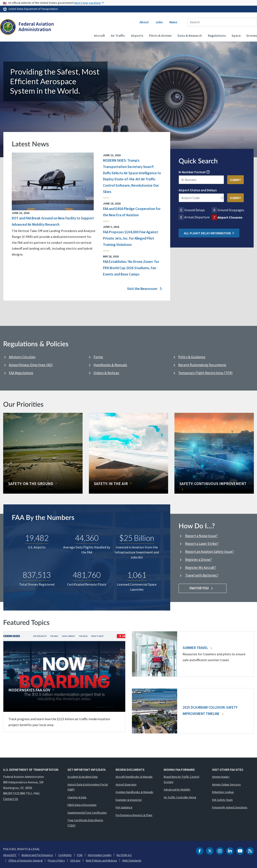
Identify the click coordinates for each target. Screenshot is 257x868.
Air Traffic (118, 35)
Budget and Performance (37, 855)
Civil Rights (65, 855)
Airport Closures (230, 217)
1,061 (137, 575)
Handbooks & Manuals (110, 365)
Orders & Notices (106, 373)
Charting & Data (77, 797)
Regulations (217, 35)
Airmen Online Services (226, 784)
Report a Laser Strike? (202, 544)
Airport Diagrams (126, 784)
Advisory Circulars (22, 357)
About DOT (10, 855)
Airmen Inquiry (221, 777)
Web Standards (132, 860)
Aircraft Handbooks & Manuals (134, 777)
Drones (252, 35)
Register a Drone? (198, 560)
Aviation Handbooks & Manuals (134, 792)
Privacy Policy (56, 860)
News (173, 22)
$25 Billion (137, 538)
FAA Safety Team (222, 800)
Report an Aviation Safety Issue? (210, 552)
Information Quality (100, 855)
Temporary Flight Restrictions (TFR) (205, 373)
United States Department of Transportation (33, 9)
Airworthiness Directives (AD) (31, 365)
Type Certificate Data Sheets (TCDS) (85, 823)
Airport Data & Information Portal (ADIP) (88, 787)
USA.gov (75, 860)
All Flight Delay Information (209, 233)
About (144, 22)
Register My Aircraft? (201, 568)
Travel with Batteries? (202, 575)
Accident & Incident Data (83, 777)
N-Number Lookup (223, 792)
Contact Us (11, 799)
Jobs (159, 22)
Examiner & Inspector (129, 800)
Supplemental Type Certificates (87, 813)
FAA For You (203, 588)
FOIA (80, 855)
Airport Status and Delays (198, 190)
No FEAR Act (124, 855)
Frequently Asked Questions (230, 807)
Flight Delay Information (82, 805)
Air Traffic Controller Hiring (180, 797)
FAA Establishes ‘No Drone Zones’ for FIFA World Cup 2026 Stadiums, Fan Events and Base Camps (131, 268)
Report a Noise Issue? (201, 536)
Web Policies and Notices (101, 860)
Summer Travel (197, 648)
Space (236, 35)
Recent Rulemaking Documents (202, 365)
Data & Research (190, 35)
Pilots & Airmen (160, 35)
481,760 (87, 575)
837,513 (37, 575)
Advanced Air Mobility (177, 789)
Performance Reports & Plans (134, 815)
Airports (137, 35)
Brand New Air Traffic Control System (181, 779)
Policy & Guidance (192, 357)
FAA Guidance (124, 807)
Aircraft (99, 35)
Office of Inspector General (25, 860)
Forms (98, 357)
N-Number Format (192, 172)
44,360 (87, 538)
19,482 (37, 538)
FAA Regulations (21, 373)
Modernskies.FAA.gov (29, 690)
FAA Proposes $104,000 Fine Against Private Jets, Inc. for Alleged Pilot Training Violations (130, 239)
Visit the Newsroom (144, 289)
